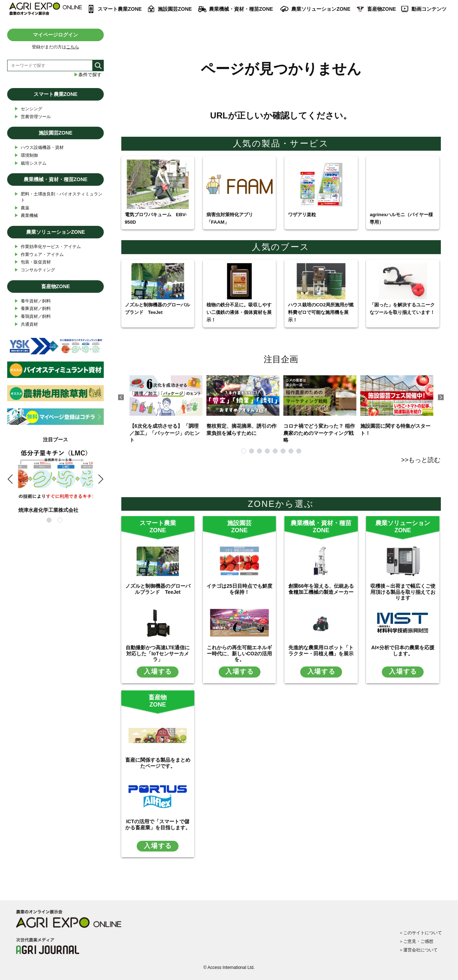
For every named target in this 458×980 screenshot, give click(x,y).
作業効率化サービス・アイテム (48, 247)
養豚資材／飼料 (33, 309)
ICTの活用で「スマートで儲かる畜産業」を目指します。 (158, 824)
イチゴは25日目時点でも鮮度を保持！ (239, 589)
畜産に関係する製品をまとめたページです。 (158, 763)
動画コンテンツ (429, 9)
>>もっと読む (421, 460)
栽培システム (30, 163)
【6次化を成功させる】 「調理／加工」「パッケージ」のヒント (166, 405)
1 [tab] (244, 451)
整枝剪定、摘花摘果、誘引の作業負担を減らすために (243, 402)
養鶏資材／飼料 (33, 317)
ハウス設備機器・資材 (39, 148)
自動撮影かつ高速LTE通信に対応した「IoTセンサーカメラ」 (158, 654)
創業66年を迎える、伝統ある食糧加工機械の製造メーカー (321, 589)
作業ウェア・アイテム (39, 255)
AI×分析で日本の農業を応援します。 (403, 651)
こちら (73, 47)
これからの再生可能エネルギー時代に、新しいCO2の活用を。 (240, 654)
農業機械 (26, 216)
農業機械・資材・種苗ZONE (241, 9)
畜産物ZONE (382, 9)
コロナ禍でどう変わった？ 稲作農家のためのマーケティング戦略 (320, 405)
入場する (158, 671)
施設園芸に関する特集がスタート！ (397, 402)
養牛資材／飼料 (33, 301)
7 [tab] (291, 451)
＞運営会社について (418, 950)
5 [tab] (275, 451)
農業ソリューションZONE (321, 9)
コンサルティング (35, 270)
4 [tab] (267, 451)
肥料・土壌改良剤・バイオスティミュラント (58, 197)
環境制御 (26, 156)
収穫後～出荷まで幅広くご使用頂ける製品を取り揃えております (403, 592)
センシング (28, 109)
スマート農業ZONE (120, 9)
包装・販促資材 (33, 262)
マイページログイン (55, 35)
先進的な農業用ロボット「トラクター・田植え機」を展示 (321, 651)
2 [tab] (252, 451)
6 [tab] (283, 451)
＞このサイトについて (420, 933)
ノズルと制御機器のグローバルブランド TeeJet (158, 589)
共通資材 (26, 324)
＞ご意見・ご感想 (416, 941)
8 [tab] (299, 451)
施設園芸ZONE (175, 9)
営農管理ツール (33, 117)
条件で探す (88, 75)
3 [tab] (259, 451)
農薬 (22, 208)
